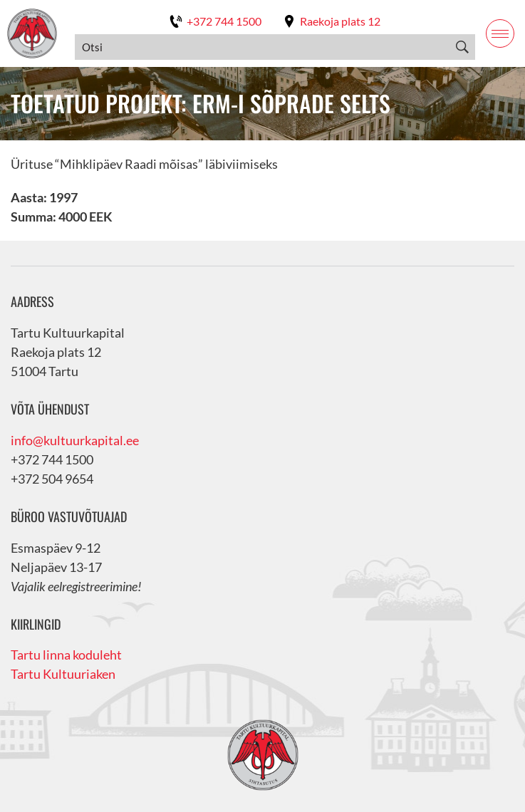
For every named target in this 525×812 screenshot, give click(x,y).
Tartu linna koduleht (66, 655)
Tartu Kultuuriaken (63, 674)
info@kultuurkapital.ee (75, 440)
